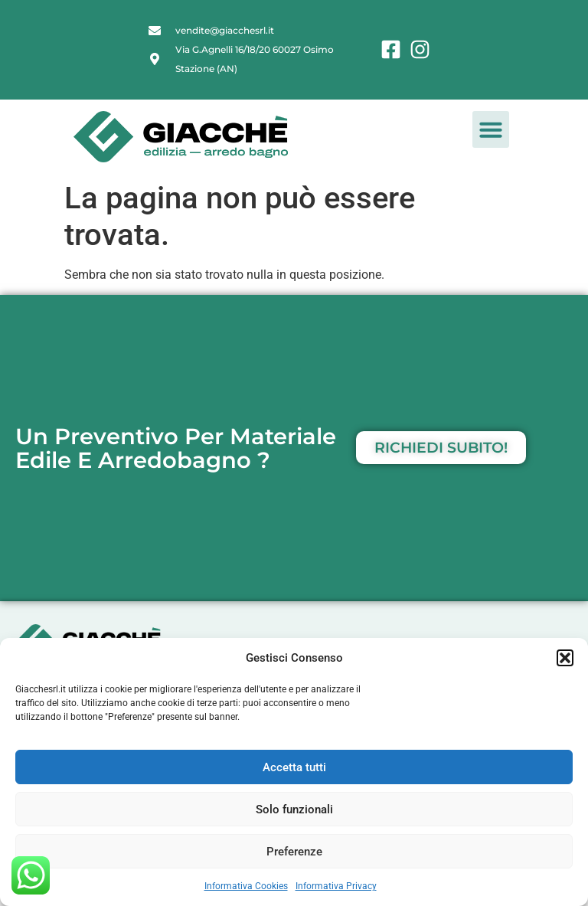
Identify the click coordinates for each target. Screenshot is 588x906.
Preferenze (294, 852)
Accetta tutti (294, 767)
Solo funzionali (294, 810)
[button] (565, 658)
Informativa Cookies (246, 886)
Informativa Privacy (336, 886)
